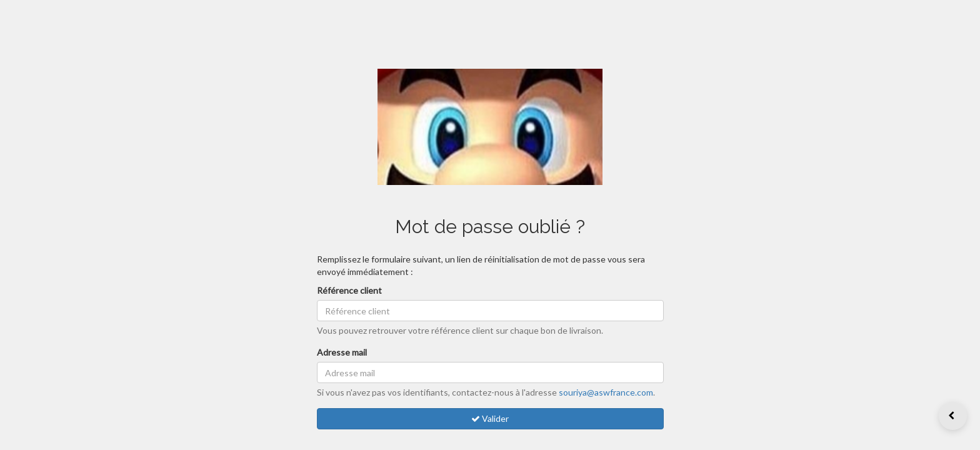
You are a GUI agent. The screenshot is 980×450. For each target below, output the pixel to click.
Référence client (349, 290)
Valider (490, 418)
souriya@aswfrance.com (606, 392)
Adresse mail (342, 352)
